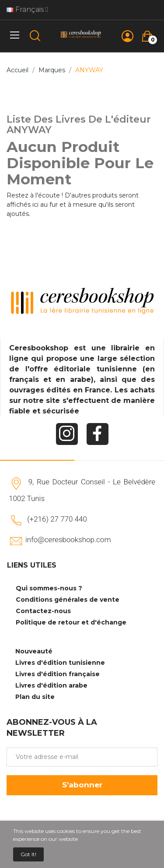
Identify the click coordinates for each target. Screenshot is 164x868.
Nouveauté (34, 651)
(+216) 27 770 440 (57, 519)
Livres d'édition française (58, 674)
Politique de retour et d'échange (71, 622)
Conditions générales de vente (68, 600)
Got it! (28, 854)
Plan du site (35, 697)
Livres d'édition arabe (51, 685)
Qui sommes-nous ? (49, 588)
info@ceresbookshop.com (68, 540)
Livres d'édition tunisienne (60, 663)
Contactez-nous (43, 611)
